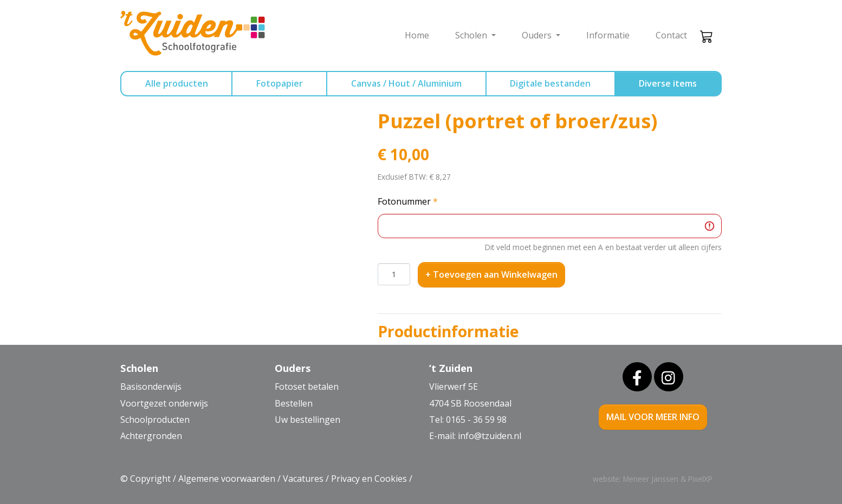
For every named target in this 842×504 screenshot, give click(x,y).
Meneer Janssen (651, 479)
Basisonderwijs (151, 387)
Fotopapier (280, 83)
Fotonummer (408, 201)
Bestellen (294, 403)
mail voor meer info (653, 417)
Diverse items (668, 83)
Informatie (608, 35)
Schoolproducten (155, 420)
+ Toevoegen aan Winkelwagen (491, 274)
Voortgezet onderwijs (164, 403)
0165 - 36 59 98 (476, 420)
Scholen (472, 35)
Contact (671, 35)
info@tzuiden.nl (490, 436)
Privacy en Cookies (369, 479)
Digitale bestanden (550, 83)
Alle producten (177, 83)
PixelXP (700, 479)
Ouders (538, 35)
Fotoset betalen (307, 387)
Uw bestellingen (307, 420)
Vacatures (303, 479)
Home (417, 35)
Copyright (150, 479)
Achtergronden (151, 436)
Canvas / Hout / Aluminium (406, 83)
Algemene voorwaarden (227, 479)
